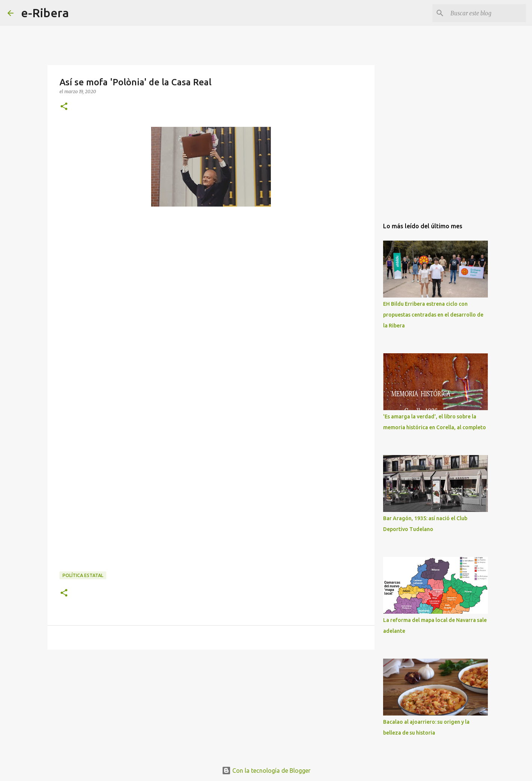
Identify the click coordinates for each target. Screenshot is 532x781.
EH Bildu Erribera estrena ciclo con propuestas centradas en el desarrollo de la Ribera (433, 315)
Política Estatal (83, 575)
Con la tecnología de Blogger (266, 771)
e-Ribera (45, 13)
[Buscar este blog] (487, 13)
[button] (64, 107)
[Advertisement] (116, 293)
